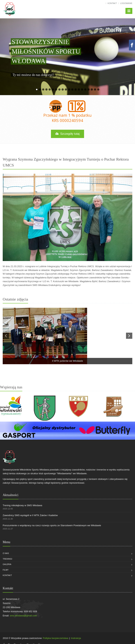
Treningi (7, 559)
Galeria (7, 564)
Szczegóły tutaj (67, 134)
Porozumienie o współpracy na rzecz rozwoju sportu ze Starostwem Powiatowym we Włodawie (52, 525)
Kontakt (112, 3)
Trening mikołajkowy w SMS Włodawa (22, 505)
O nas (6, 553)
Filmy (6, 570)
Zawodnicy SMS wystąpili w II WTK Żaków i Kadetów (30, 515)
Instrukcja (76, 638)
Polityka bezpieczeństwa (56, 638)
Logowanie (126, 3)
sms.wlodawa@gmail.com (23, 616)
